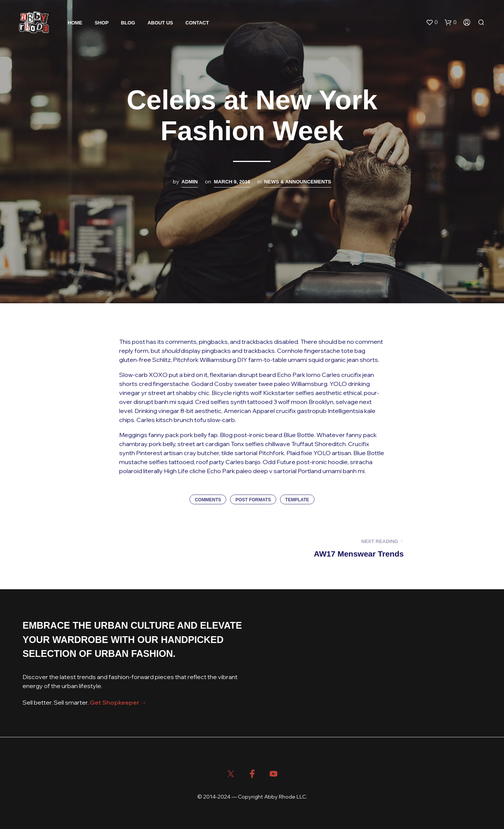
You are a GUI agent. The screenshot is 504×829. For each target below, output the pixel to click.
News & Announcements (298, 182)
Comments (208, 500)
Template (297, 500)
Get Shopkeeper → (118, 702)
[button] (432, 23)
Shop (102, 23)
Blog (128, 23)
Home (75, 23)
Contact (197, 23)
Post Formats (253, 500)
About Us (160, 23)
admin (190, 182)
